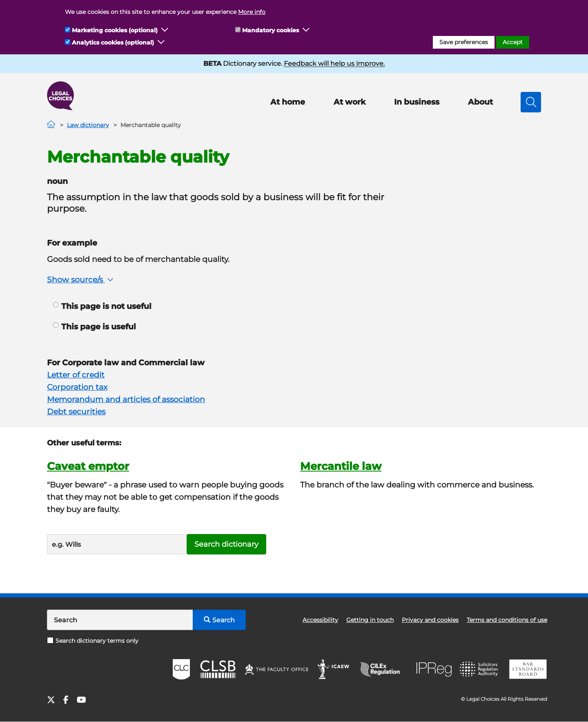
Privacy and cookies (430, 620)
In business (417, 102)
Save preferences (464, 42)
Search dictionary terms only (93, 641)
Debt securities (76, 412)
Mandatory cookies (271, 30)
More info (252, 12)
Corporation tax (77, 387)
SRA (480, 669)
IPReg (434, 669)
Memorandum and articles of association (126, 399)
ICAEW (334, 669)
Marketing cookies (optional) (115, 30)
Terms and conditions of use (507, 620)
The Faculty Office (276, 669)
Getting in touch (370, 620)
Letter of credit (76, 375)
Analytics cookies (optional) (113, 42)
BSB (528, 669)
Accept (513, 42)
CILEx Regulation (384, 669)
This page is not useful (102, 306)
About (480, 102)
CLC (181, 669)
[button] (165, 30)
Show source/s (81, 280)
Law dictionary (88, 125)
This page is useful (95, 327)
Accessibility (320, 620)
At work (350, 102)
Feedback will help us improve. (334, 64)
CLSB (217, 669)
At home (288, 102)
